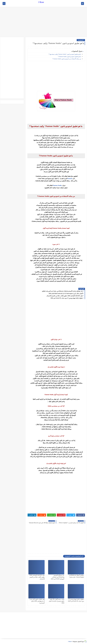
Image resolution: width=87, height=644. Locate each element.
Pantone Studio (57, 185)
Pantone (70, 179)
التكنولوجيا (81, 40)
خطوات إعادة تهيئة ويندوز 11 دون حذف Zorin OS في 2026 (67, 298)
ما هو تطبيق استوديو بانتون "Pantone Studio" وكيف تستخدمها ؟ (65, 54)
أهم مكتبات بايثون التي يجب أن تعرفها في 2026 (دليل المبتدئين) (37, 601)
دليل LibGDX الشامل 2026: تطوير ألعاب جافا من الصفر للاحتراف (65, 296)
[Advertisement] (43, 22)
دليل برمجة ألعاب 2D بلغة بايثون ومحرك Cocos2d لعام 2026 (57, 601)
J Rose (41, 2)
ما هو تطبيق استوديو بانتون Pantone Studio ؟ (70, 57)
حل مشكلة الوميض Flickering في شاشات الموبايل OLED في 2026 (58, 577)
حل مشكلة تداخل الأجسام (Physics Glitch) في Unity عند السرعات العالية (62, 291)
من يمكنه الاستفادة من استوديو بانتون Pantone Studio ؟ (67, 59)
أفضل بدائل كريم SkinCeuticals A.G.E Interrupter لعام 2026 (66, 294)
